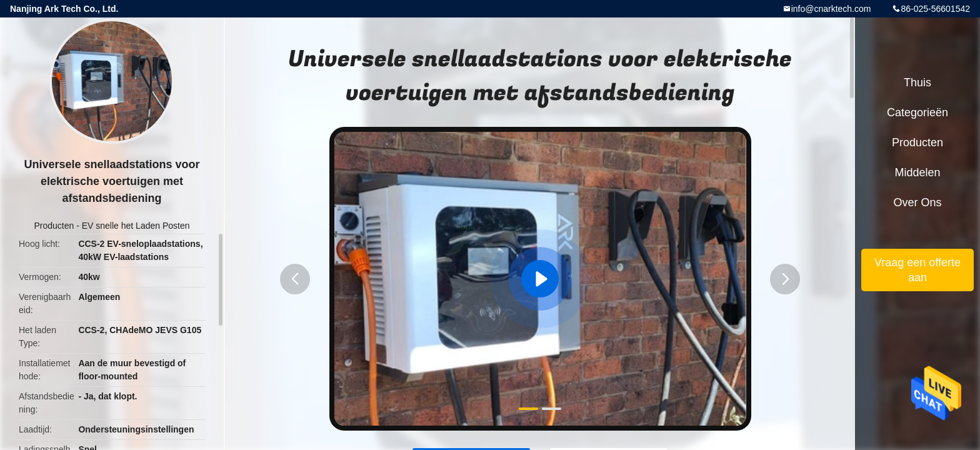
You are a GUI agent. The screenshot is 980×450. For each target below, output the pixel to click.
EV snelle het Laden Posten (136, 226)
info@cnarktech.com (831, 9)
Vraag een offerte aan (917, 270)
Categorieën (917, 112)
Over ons (917, 202)
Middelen (917, 172)
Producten (54, 226)
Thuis (917, 82)
